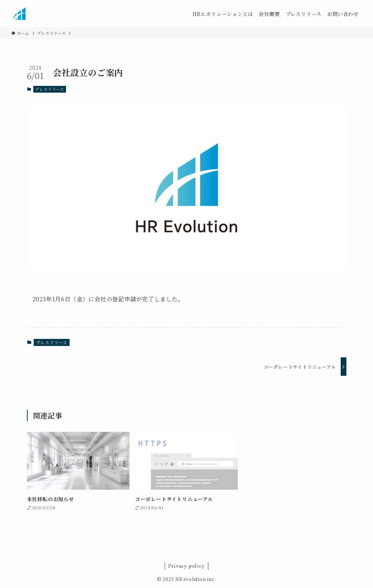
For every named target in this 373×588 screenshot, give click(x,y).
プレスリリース (50, 89)
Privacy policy (186, 566)
